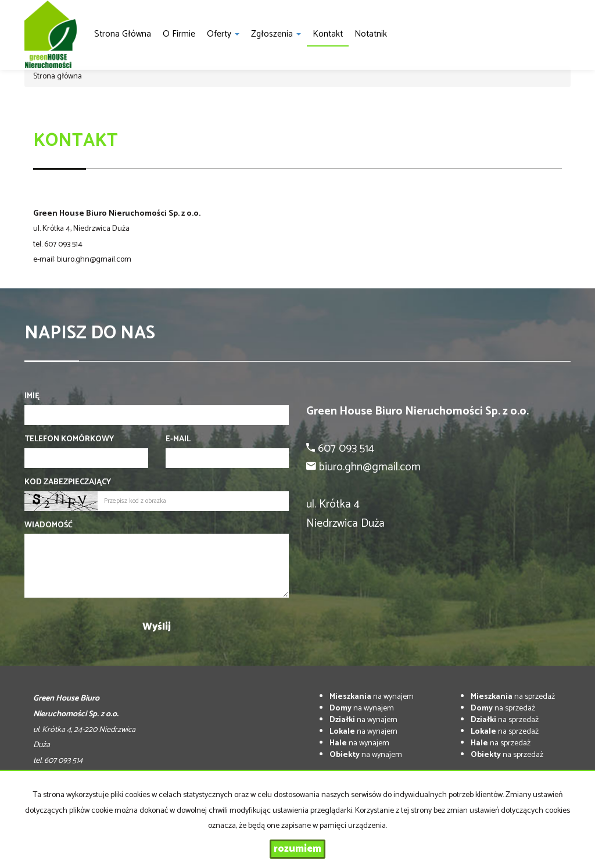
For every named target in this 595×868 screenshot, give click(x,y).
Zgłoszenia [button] (276, 34)
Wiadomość (49, 526)
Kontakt (328, 34)
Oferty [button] (223, 34)
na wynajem (372, 697)
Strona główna (123, 34)
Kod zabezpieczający (68, 483)
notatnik (371, 34)
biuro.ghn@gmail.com (94, 260)
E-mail (178, 440)
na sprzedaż (513, 697)
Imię (32, 397)
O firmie (179, 34)
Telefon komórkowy (69, 440)
